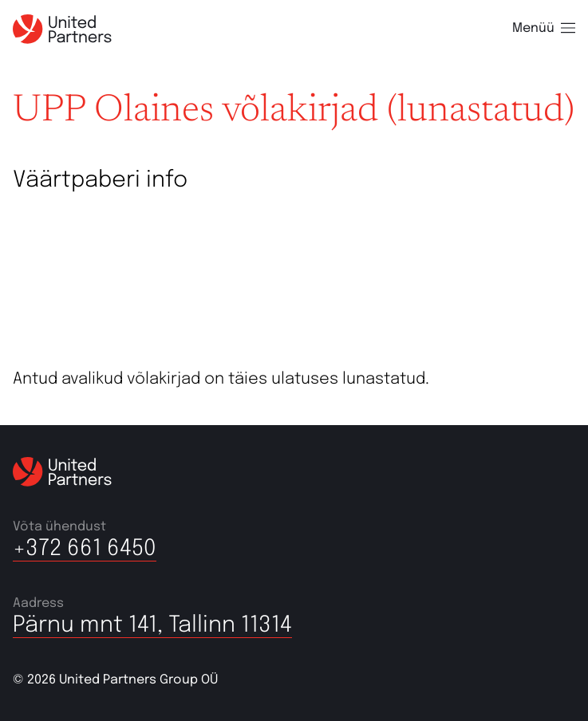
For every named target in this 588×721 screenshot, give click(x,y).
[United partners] (62, 29)
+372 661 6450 (85, 549)
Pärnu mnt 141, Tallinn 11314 (152, 626)
